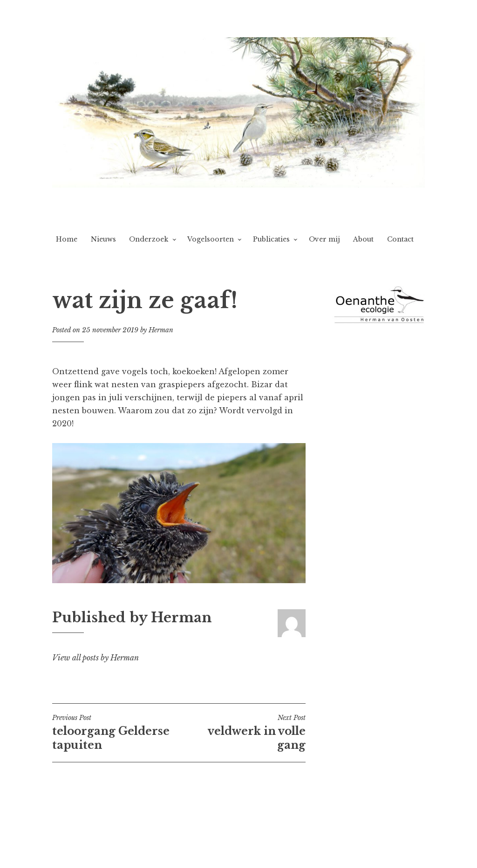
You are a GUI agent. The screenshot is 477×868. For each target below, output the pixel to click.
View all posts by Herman (95, 658)
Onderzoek (149, 239)
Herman (161, 330)
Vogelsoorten (211, 239)
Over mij (324, 239)
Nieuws (103, 239)
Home (67, 239)
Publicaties (271, 239)
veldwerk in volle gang (242, 733)
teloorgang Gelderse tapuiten (116, 733)
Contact (400, 239)
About (363, 239)
